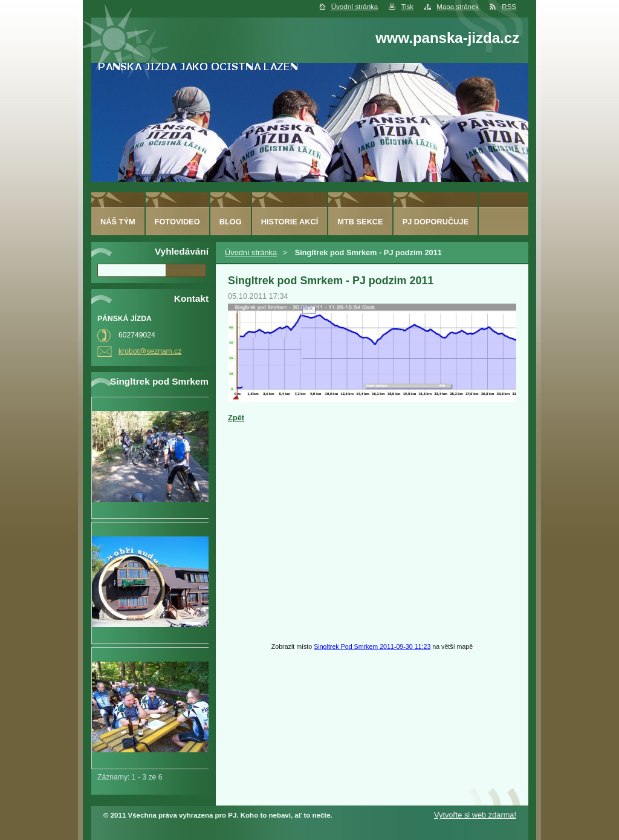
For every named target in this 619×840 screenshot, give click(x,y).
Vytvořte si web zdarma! (475, 815)
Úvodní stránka (355, 7)
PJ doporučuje (436, 222)
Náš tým (118, 222)
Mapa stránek (458, 7)
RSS (509, 7)
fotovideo (177, 222)
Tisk (407, 7)
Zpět (236, 418)
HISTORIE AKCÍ (290, 222)
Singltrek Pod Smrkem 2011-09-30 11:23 (372, 646)
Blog (231, 222)
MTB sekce (360, 222)
